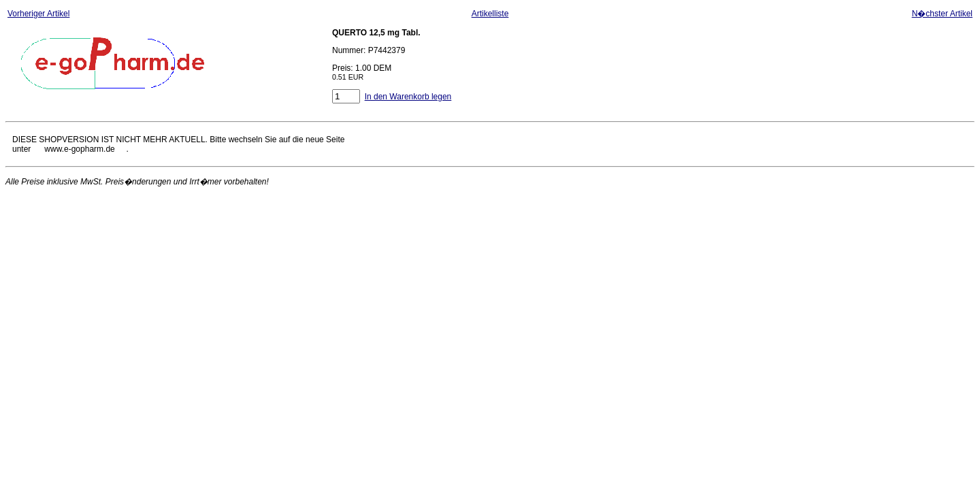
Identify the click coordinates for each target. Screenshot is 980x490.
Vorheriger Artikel (38, 14)
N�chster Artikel (942, 14)
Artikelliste (490, 14)
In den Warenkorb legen (408, 97)
